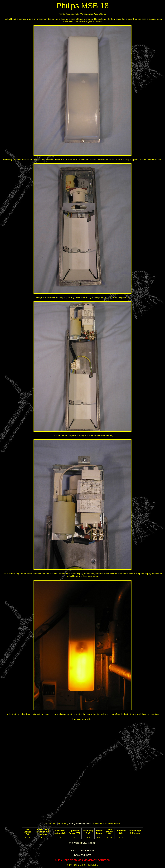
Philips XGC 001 (89, 843)
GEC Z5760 (74, 843)
